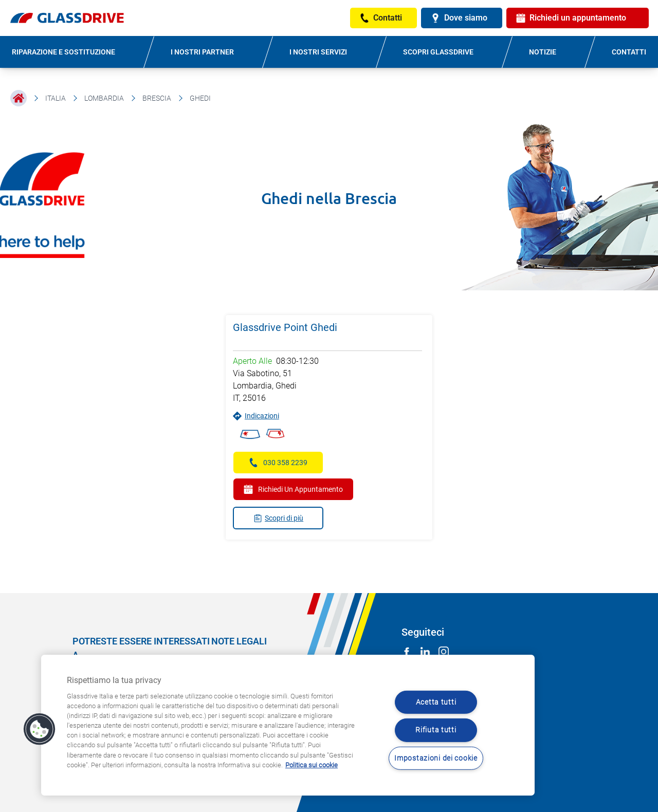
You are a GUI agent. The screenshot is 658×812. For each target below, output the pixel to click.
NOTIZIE (543, 52)
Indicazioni (256, 416)
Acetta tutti (436, 702)
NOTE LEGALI (239, 641)
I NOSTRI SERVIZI (318, 52)
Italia (56, 98)
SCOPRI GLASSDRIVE (438, 52)
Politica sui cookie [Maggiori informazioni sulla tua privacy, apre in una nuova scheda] (312, 765)
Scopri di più (279, 518)
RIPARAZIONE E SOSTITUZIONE (63, 52)
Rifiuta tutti (436, 730)
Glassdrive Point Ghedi (285, 327)
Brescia (157, 98)
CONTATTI (629, 52)
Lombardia (104, 98)
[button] (40, 729)
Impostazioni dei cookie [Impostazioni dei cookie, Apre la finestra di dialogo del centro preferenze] (436, 758)
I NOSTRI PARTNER (202, 52)
